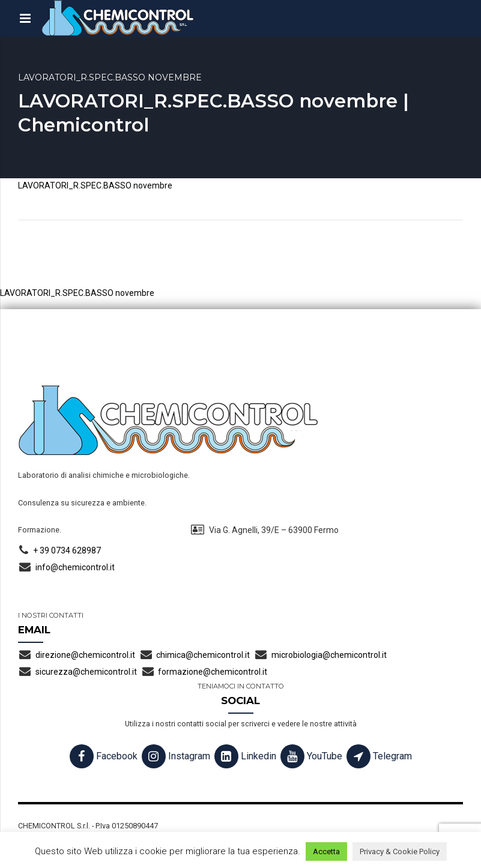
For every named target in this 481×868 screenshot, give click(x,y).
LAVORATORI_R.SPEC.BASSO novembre (95, 185)
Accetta (326, 851)
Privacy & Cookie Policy (400, 851)
